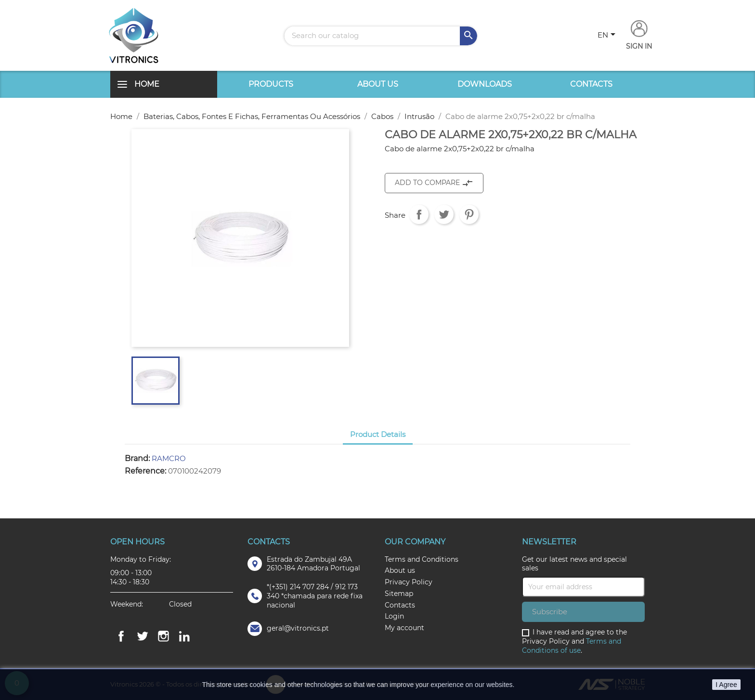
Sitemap (399, 594)
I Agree (726, 685)
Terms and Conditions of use (572, 646)
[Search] (381, 36)
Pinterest (469, 214)
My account (404, 628)
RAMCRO (169, 458)
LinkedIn (184, 636)
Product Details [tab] (378, 434)
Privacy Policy (409, 582)
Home (147, 84)
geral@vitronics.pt (298, 628)
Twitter (142, 636)
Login (394, 616)
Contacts (591, 84)
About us (378, 84)
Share (419, 214)
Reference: (145, 471)
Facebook (121, 636)
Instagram (163, 636)
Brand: (137, 459)
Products (271, 84)
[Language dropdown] (608, 36)
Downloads (485, 84)
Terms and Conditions (422, 559)
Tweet (444, 214)
